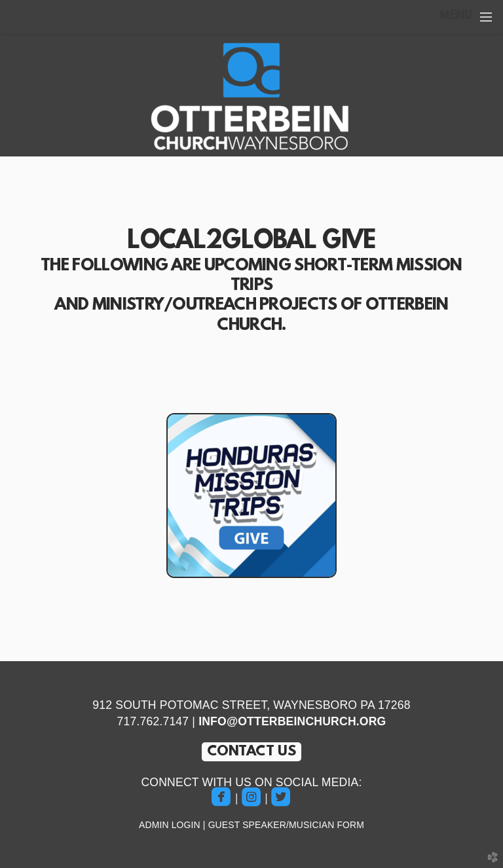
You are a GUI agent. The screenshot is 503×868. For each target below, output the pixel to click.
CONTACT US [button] (252, 752)
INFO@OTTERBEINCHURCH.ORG (292, 721)
